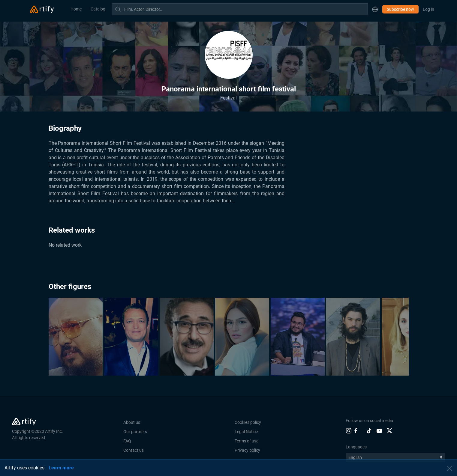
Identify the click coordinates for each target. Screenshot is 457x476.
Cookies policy (248, 422)
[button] (375, 9)
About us (132, 422)
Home (76, 9)
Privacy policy (247, 450)
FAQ (127, 441)
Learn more (61, 468)
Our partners (135, 432)
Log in (428, 9)
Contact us (134, 450)
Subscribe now (400, 9)
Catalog (98, 9)
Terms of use (247, 441)
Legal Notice (246, 432)
